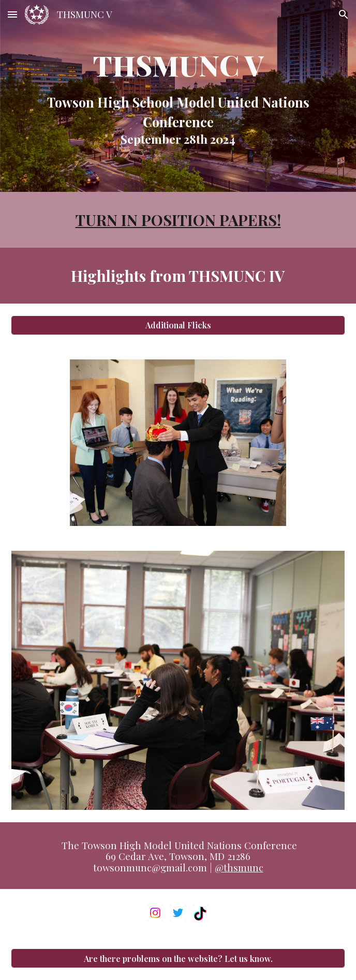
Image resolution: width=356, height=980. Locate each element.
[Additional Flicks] (178, 325)
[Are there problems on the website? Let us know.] (178, 959)
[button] (12, 14)
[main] (178, 96)
